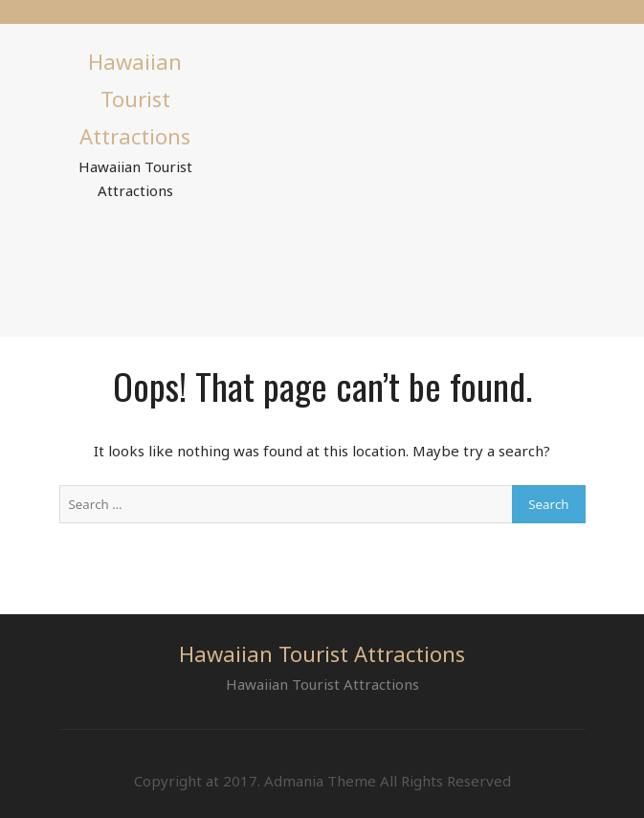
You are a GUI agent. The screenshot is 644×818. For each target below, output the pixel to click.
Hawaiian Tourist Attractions (135, 99)
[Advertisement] (407, 177)
